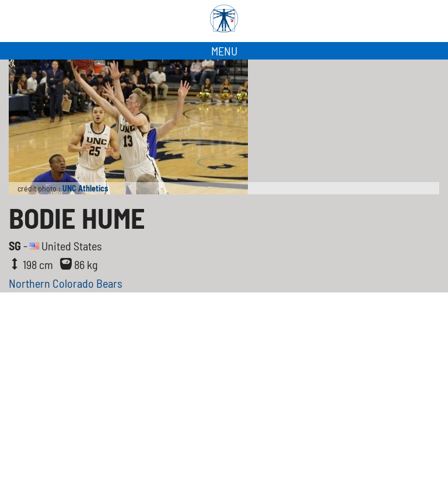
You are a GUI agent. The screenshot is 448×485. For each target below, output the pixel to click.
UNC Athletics (85, 188)
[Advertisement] (224, 397)
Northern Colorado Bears (66, 283)
